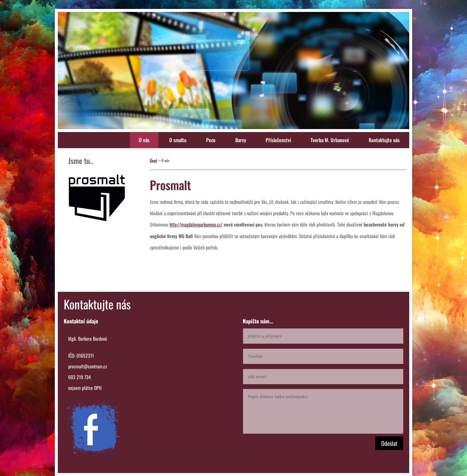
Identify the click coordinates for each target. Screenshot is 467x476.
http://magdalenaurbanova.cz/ (196, 224)
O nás (144, 140)
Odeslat (389, 443)
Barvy (241, 140)
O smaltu (178, 140)
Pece (211, 140)
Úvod (153, 160)
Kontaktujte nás (384, 140)
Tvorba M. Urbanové (330, 140)
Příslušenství (278, 140)
